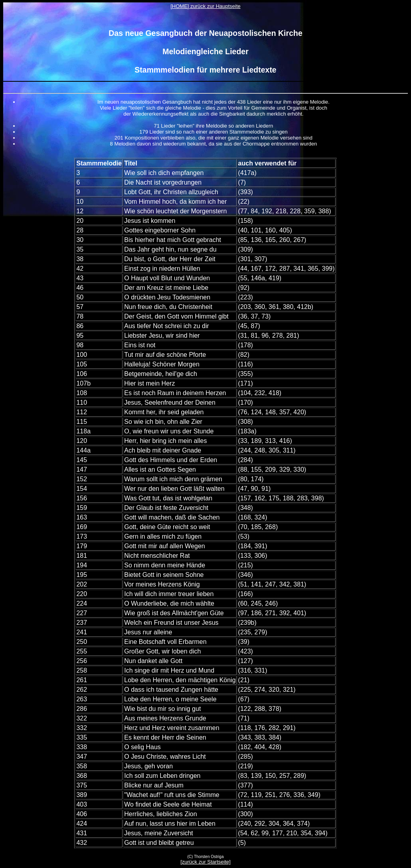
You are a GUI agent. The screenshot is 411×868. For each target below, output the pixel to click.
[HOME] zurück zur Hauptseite (205, 6)
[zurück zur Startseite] (205, 862)
